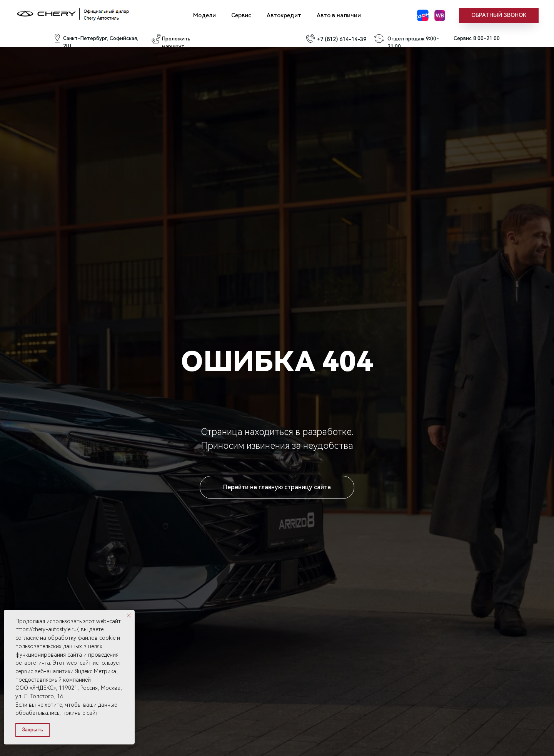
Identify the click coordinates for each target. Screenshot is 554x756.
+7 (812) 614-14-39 (341, 39)
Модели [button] (204, 15)
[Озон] (423, 15)
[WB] (440, 15)
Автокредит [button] (284, 15)
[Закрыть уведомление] (129, 616)
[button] (499, 15)
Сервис (241, 15)
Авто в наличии (339, 15)
